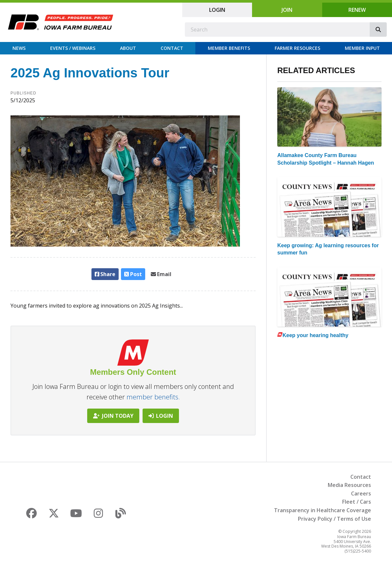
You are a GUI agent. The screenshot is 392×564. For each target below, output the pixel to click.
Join (287, 10)
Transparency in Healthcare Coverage (323, 510)
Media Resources (349, 485)
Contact (172, 48)
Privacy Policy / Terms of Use (334, 519)
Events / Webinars (73, 48)
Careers (361, 493)
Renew (357, 10)
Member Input (362, 48)
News (19, 48)
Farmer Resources (297, 48)
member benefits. (153, 397)
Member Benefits (229, 48)
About (128, 48)
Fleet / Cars (357, 502)
